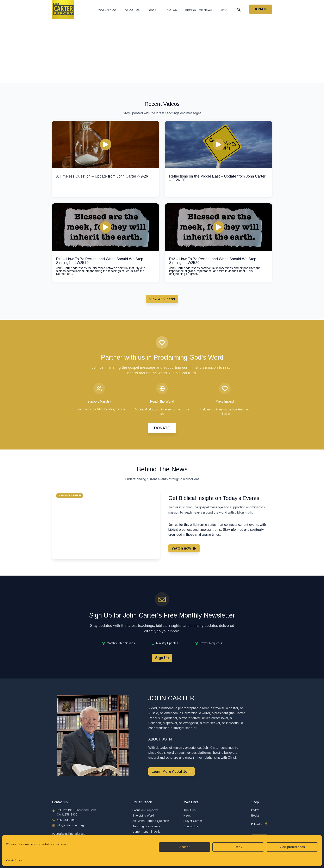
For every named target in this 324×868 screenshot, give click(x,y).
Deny (238, 847)
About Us (132, 10)
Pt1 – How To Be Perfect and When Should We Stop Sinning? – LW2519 (100, 261)
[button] (239, 10)
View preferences (292, 847)
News (152, 10)
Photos (171, 10)
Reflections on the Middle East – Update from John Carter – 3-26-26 (217, 178)
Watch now (107, 10)
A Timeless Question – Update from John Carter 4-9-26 (102, 176)
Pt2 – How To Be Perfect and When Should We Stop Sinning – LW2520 (213, 261)
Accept (185, 847)
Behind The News (199, 10)
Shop (225, 10)
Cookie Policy (14, 861)
